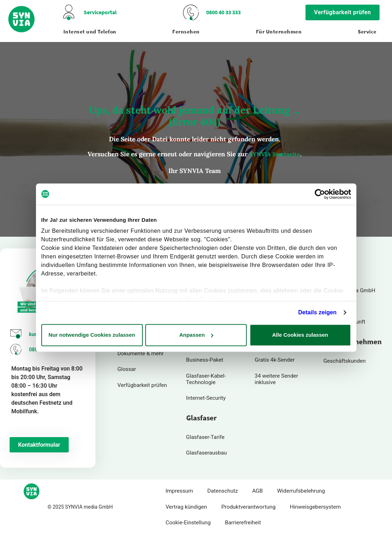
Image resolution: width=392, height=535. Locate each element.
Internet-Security (206, 398)
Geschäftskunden (345, 361)
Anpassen (196, 335)
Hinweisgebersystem (315, 508)
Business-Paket (205, 360)
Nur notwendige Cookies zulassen (92, 335)
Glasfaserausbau (207, 453)
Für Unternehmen (279, 32)
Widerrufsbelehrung (301, 492)
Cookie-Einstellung (188, 523)
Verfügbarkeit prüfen (142, 385)
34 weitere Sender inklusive (276, 379)
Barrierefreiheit (243, 523)
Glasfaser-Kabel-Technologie (206, 379)
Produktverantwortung (248, 508)
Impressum (179, 492)
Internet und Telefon (90, 32)
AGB (257, 492)
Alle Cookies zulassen (300, 335)
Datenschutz (223, 492)
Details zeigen (317, 312)
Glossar (127, 369)
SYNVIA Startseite (275, 154)
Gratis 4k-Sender (275, 360)
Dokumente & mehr (141, 354)
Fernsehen (186, 32)
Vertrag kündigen (186, 508)
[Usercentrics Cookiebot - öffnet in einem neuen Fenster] (320, 194)
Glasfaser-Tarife (206, 437)
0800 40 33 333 (223, 12)
